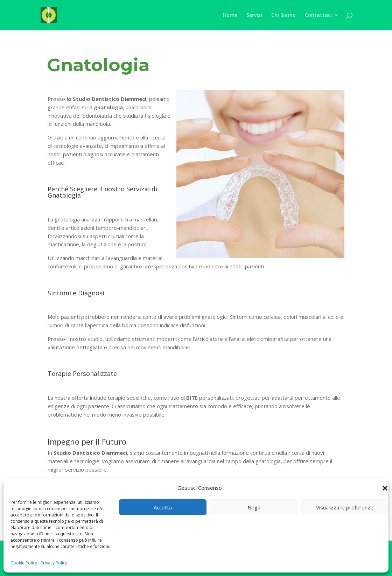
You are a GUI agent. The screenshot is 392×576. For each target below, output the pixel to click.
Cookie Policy (24, 563)
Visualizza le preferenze (345, 507)
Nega (254, 507)
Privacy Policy (54, 563)
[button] (385, 488)
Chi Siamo (283, 15)
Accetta (163, 507)
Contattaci (318, 15)
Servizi (254, 15)
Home (230, 15)
